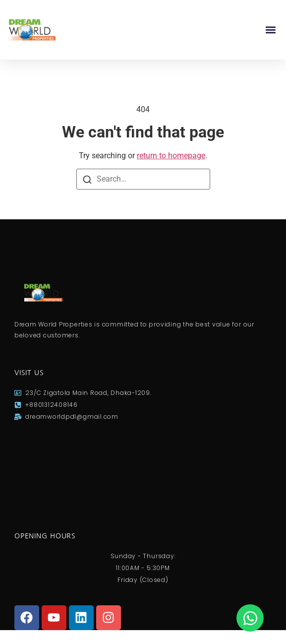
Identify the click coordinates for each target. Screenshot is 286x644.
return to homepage (171, 156)
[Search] (87, 180)
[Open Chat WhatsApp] (250, 618)
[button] (270, 30)
